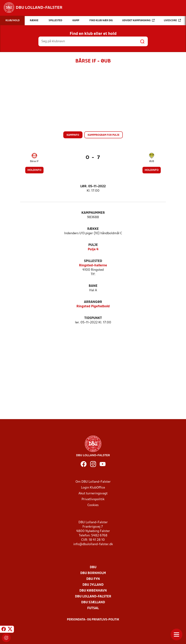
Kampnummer (93, 213)
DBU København (93, 591)
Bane (93, 286)
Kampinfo (73, 135)
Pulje (93, 245)
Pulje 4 (93, 249)
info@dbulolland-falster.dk (93, 544)
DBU (93, 567)
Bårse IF (34, 161)
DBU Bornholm (93, 573)
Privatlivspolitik (93, 499)
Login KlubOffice (93, 488)
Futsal (93, 608)
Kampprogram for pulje (104, 135)
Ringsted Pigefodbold (93, 306)
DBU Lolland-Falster (93, 597)
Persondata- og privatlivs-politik (93, 620)
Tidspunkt (93, 318)
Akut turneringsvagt (93, 494)
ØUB (152, 161)
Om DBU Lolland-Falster (93, 482)
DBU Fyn (93, 579)
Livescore (172, 20)
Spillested (93, 261)
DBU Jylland (93, 585)
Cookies (93, 505)
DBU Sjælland (93, 602)
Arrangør (93, 302)
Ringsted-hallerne (93, 266)
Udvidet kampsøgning (138, 20)
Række (93, 229)
